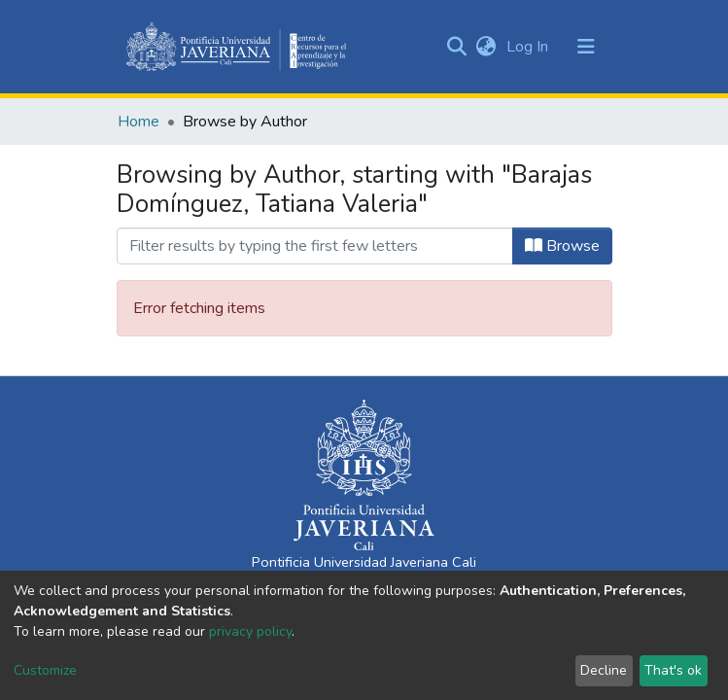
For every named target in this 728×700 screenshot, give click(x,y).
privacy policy (250, 631)
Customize (45, 670)
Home (139, 122)
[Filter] (315, 246)
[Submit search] (457, 47)
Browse (562, 246)
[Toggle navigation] (586, 47)
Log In (529, 47)
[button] (486, 47)
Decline (604, 670)
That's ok (673, 670)
